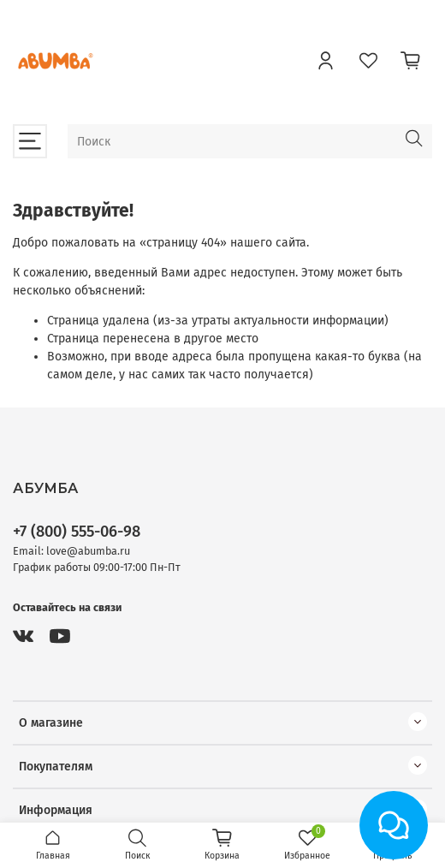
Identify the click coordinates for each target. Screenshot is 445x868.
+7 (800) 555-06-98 (77, 532)
